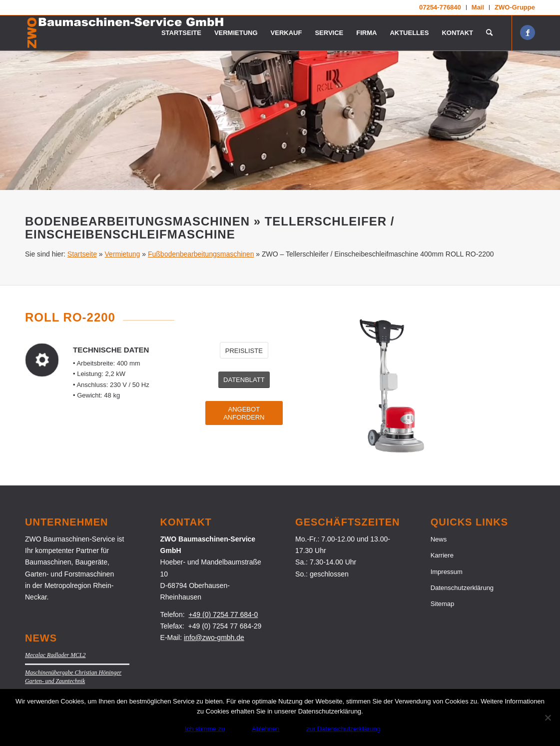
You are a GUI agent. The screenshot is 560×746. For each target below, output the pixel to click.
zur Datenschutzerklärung (343, 729)
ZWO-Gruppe (515, 7)
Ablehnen (266, 729)
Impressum (447, 572)
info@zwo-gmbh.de (214, 637)
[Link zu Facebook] (528, 32)
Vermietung (123, 254)
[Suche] (489, 33)
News (439, 539)
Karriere (442, 555)
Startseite (82, 254)
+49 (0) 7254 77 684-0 (223, 614)
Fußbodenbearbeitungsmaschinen (201, 254)
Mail (478, 7)
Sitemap (443, 604)
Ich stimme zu (205, 729)
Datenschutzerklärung (462, 588)
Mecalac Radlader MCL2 (55, 655)
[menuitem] (440, 7)
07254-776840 (440, 7)
